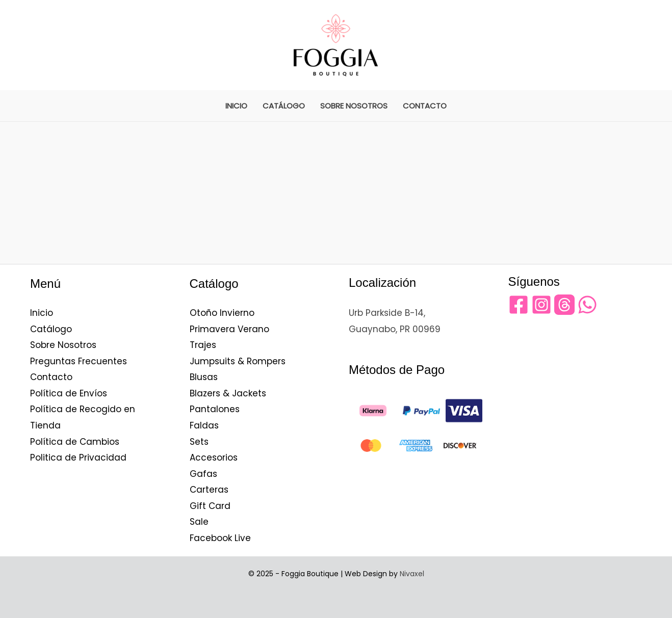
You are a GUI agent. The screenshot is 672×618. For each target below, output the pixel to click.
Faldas (204, 425)
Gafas (203, 474)
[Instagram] (541, 305)
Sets (199, 442)
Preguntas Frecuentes (79, 361)
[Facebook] (519, 305)
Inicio (236, 106)
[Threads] (564, 305)
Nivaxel (412, 574)
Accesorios (214, 458)
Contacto (425, 106)
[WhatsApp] (587, 305)
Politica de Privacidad (78, 458)
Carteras (209, 490)
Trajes (203, 345)
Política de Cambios (75, 442)
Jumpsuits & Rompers (238, 361)
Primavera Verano (229, 329)
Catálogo (284, 106)
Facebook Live (220, 538)
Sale (199, 522)
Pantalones (215, 409)
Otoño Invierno (222, 313)
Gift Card (210, 506)
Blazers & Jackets (228, 393)
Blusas (204, 377)
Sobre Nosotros (354, 106)
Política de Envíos (69, 393)
